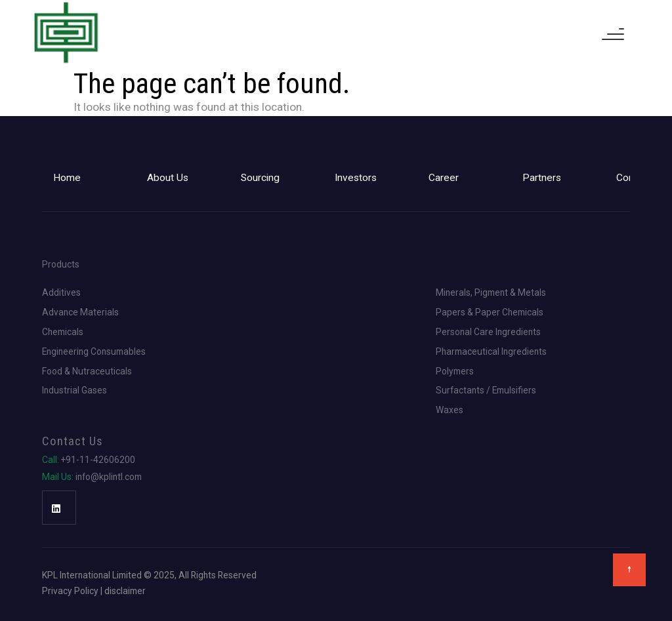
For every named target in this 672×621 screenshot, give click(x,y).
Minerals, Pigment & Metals (491, 293)
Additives (61, 293)
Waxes (450, 411)
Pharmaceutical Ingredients (491, 352)
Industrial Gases (74, 391)
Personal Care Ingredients (488, 332)
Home (67, 178)
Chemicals (63, 332)
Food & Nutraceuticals (87, 372)
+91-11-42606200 (89, 460)
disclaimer (125, 591)
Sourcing (260, 178)
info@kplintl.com (92, 477)
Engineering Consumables (94, 352)
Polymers (455, 372)
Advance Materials (80, 313)
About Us (168, 178)
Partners (542, 178)
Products (61, 265)
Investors (356, 178)
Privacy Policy (70, 591)
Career (444, 178)
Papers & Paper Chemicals (490, 313)
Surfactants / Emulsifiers (486, 391)
